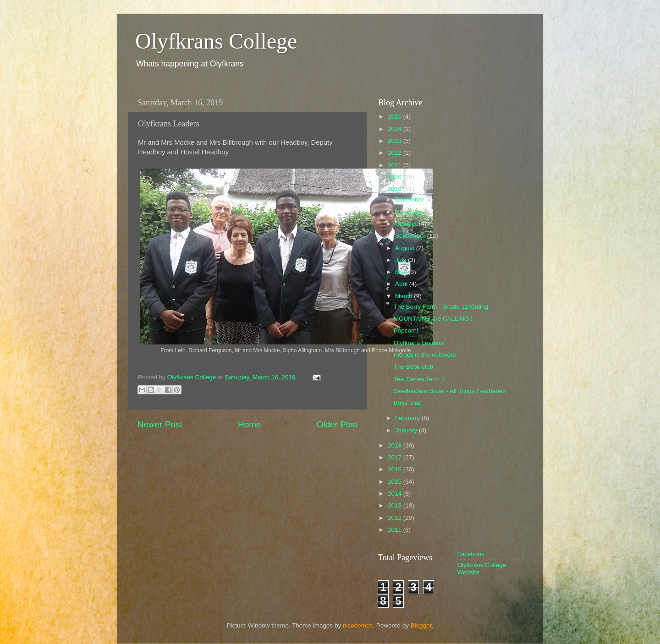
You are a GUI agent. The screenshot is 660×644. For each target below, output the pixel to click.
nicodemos (358, 625)
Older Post (337, 424)
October (407, 224)
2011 (396, 530)
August (406, 248)
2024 (396, 129)
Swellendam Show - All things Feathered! (450, 391)
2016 (396, 469)
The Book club (413, 367)
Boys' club (408, 403)
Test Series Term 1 (419, 379)
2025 (396, 117)
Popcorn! (406, 330)
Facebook (471, 554)
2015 (396, 482)
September (411, 236)
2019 (396, 189)
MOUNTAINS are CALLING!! (433, 319)
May (402, 272)
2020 (396, 177)
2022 (396, 153)
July (401, 260)
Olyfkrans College (216, 41)
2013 (396, 505)
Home (249, 424)
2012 (396, 518)
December (410, 199)
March (404, 296)
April (402, 284)
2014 (396, 494)
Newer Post (160, 424)
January (407, 430)
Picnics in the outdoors (425, 355)
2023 (396, 141)
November (410, 212)
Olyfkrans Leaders (419, 343)
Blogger (421, 625)
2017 (396, 457)
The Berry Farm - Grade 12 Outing (441, 307)
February (408, 418)
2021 (396, 165)
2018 (396, 445)
